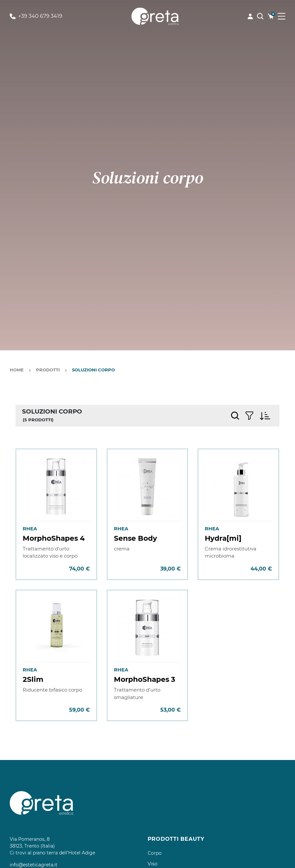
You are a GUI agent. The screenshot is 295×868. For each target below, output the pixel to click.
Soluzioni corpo (93, 370)
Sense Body (135, 538)
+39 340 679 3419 (36, 16)
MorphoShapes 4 (54, 538)
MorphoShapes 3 (145, 679)
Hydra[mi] (223, 538)
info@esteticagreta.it (34, 865)
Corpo (155, 853)
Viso (153, 864)
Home (17, 370)
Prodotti (48, 370)
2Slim (33, 679)
